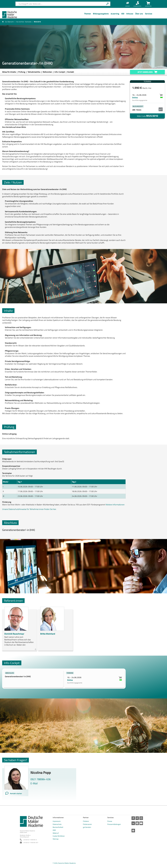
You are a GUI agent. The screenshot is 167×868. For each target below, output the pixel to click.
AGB (54, 830)
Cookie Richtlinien (59, 836)
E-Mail (34, 783)
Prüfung (22, 72)
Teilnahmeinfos (34, 72)
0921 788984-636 (41, 779)
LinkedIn (133, 823)
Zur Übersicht (9, 22)
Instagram (142, 818)
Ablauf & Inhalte (9, 72)
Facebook (133, 818)
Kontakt (71, 72)
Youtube (142, 823)
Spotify (138, 823)
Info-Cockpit (60, 72)
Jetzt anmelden (145, 72)
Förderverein (87, 824)
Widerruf (56, 833)
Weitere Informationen (115, 505)
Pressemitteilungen (114, 824)
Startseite (28, 22)
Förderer (86, 821)
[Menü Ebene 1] (87, 15)
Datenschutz (57, 824)
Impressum (57, 821)
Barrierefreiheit (58, 827)
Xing (138, 818)
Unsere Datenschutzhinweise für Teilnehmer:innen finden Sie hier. (29, 509)
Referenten (48, 72)
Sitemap (56, 839)
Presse (110, 821)
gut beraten (87, 827)
